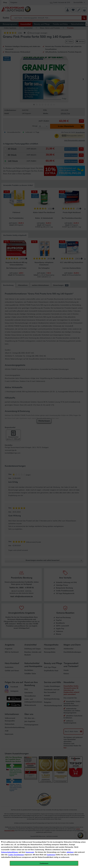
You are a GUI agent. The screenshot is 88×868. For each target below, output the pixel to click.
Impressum (30, 852)
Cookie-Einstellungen (16, 855)
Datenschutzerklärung (10, 852)
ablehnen (70, 852)
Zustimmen (51, 855)
